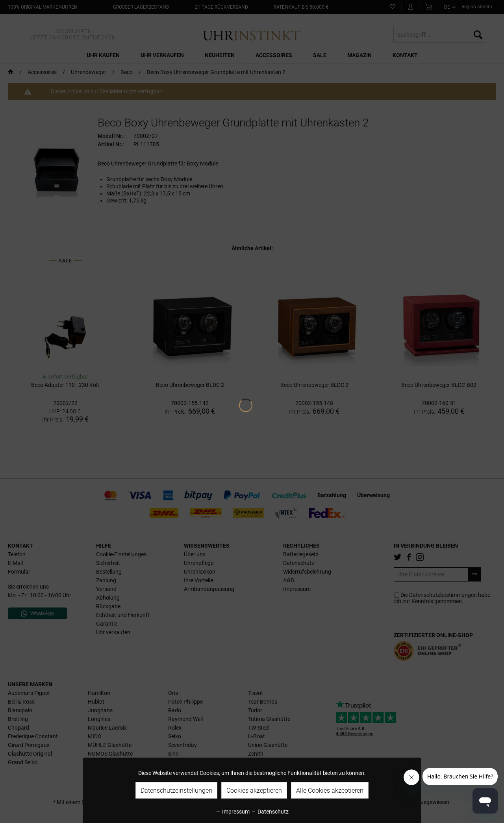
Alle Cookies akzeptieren (330, 790)
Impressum (233, 812)
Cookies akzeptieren (254, 790)
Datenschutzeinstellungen (176, 790)
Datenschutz (270, 812)
